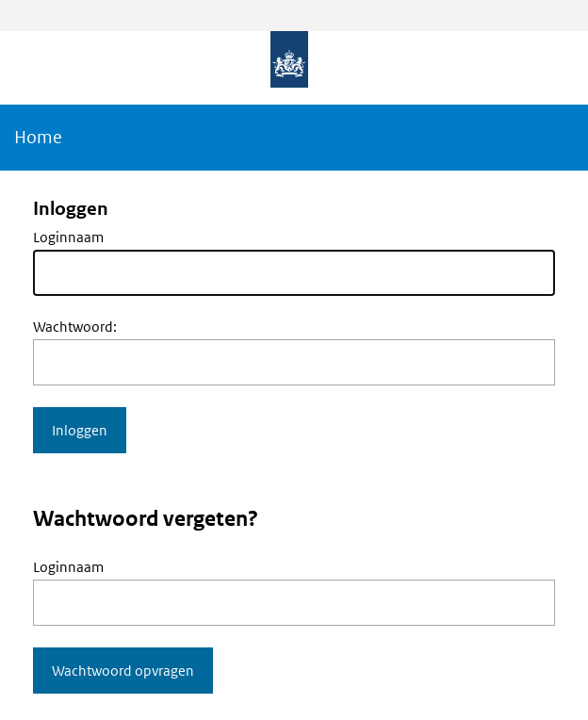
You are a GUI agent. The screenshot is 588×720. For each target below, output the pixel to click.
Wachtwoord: (75, 327)
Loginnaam (68, 237)
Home (38, 137)
